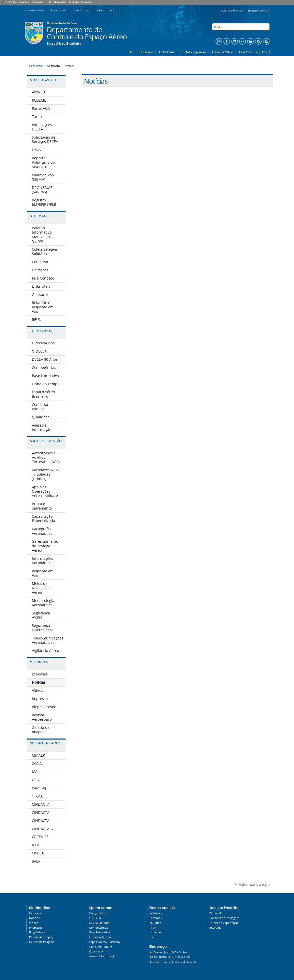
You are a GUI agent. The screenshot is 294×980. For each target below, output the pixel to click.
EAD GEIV (215, 928)
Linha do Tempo (100, 937)
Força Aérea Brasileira (64, 44)
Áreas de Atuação (46, 441)
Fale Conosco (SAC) (253, 52)
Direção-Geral (98, 913)
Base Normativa (100, 932)
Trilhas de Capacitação (224, 923)
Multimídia (39, 662)
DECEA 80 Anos (99, 923)
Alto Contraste (232, 10)
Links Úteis (167, 52)
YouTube (155, 923)
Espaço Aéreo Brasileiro (105, 942)
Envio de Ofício (223, 52)
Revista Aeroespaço (42, 937)
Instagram (156, 913)
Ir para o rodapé (108, 10)
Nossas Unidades (45, 743)
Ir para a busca (85, 10)
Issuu (153, 937)
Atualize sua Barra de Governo (70, 2)
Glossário (146, 52)
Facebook (156, 918)
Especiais (35, 913)
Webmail (215, 913)
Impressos (36, 928)
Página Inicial (35, 66)
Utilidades (39, 216)
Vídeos (34, 923)
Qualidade (96, 951)
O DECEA (95, 918)
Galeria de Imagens (42, 942)
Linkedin (155, 932)
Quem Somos (41, 331)
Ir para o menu (62, 10)
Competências (99, 928)
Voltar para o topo (254, 884)
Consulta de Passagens (224, 918)
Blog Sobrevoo (39, 932)
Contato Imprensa (193, 52)
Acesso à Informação (103, 956)
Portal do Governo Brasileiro (23, 2)
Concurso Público (101, 947)
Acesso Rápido (43, 80)
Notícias (34, 918)
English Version (259, 10)
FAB (131, 52)
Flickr (153, 928)
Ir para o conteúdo (37, 10)
